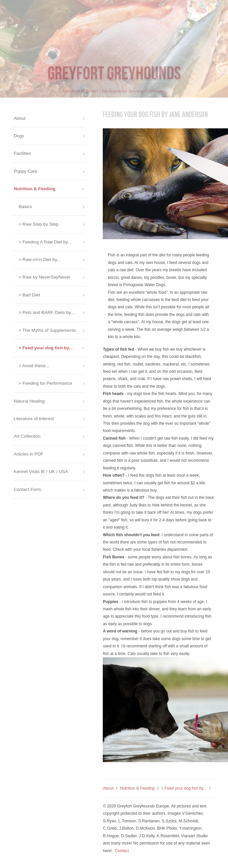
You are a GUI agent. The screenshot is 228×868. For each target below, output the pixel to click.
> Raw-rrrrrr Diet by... (39, 260)
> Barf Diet (29, 295)
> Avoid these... (34, 366)
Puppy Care (25, 171)
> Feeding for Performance (45, 383)
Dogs (19, 136)
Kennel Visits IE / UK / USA (41, 472)
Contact (122, 851)
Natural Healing (29, 401)
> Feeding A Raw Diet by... (45, 242)
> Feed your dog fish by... (184, 788)
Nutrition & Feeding (137, 788)
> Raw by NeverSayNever (44, 277)
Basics (25, 207)
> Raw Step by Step (38, 224)
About (108, 788)
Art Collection (27, 436)
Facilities (22, 153)
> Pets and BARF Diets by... (46, 312)
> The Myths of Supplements (47, 330)
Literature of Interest (34, 419)
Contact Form (27, 489)
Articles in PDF (28, 454)
